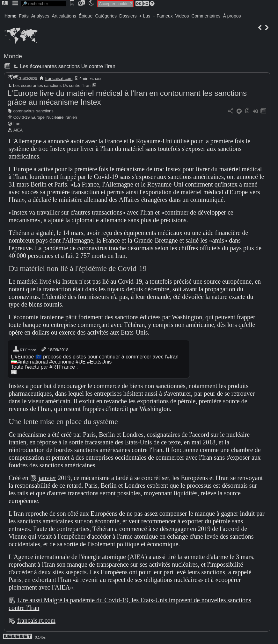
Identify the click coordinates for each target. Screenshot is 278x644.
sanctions (45, 111)
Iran (17, 124)
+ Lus (145, 16)
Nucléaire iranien (62, 117)
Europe (38, 117)
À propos (232, 16)
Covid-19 (22, 117)
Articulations (64, 16)
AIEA (18, 130)
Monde (13, 56)
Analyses (40, 16)
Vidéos (182, 16)
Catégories (106, 16)
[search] (44, 4)
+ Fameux (163, 16)
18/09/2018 (54, 349)
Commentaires (206, 16)
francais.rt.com (59, 78)
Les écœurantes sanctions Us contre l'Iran (64, 66)
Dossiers (128, 16)
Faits (24, 16)
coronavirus (24, 111)
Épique (86, 16)
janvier (48, 478)
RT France (24, 349)
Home (10, 16)
